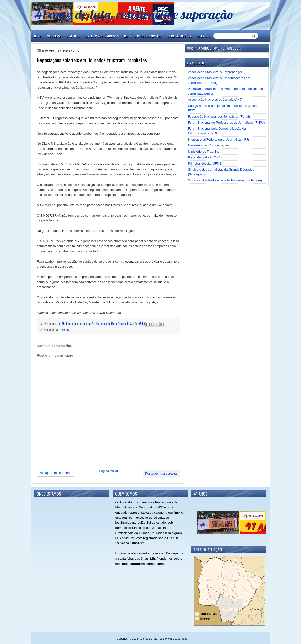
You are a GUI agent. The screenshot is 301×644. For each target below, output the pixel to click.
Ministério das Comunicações (209, 145)
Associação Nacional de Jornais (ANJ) (215, 100)
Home (38, 36)
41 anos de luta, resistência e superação (135, 14)
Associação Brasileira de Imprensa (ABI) (217, 72)
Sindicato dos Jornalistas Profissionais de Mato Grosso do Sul (98, 323)
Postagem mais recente (56, 473)
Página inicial (108, 471)
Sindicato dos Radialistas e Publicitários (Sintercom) (225, 180)
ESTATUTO (204, 36)
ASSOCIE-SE (54, 36)
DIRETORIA (73, 36)
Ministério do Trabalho (204, 151)
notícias (64, 329)
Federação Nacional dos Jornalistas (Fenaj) (219, 117)
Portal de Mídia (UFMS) (205, 157)
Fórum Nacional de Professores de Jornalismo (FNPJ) (226, 122)
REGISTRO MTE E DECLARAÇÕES (143, 36)
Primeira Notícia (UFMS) (206, 164)
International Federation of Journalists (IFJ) (219, 139)
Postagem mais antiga (161, 474)
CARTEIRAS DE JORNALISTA (102, 36)
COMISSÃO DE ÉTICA (180, 36)
